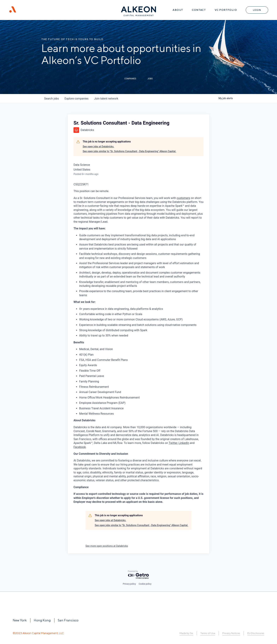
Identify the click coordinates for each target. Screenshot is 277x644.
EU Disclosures (256, 633)
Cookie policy (145, 584)
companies (76, 99)
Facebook (80, 447)
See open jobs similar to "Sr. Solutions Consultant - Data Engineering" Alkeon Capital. (129, 151)
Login (257, 10)
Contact (199, 10)
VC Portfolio (226, 10)
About (178, 10)
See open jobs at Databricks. (98, 147)
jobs (51, 99)
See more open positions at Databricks (107, 546)
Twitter (173, 443)
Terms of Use (208, 633)
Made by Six (186, 633)
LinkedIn (184, 443)
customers (183, 198)
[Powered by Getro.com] (138, 575)
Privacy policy (129, 584)
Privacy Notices (231, 633)
